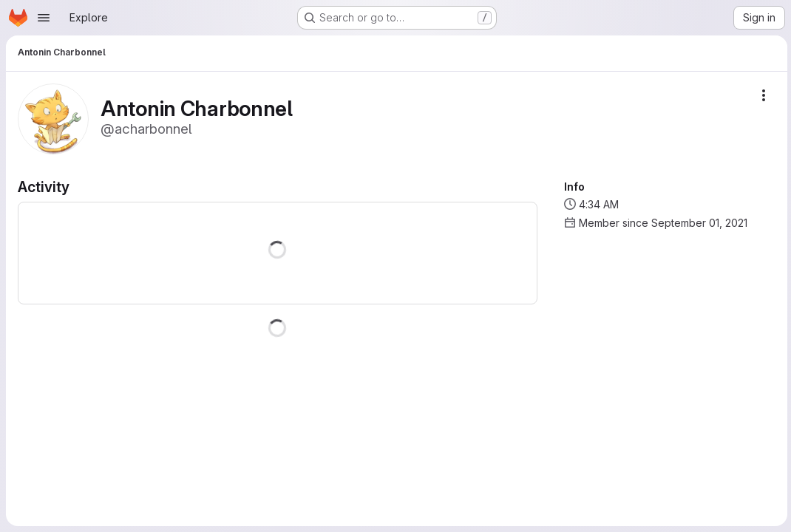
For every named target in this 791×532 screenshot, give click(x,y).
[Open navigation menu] (44, 18)
